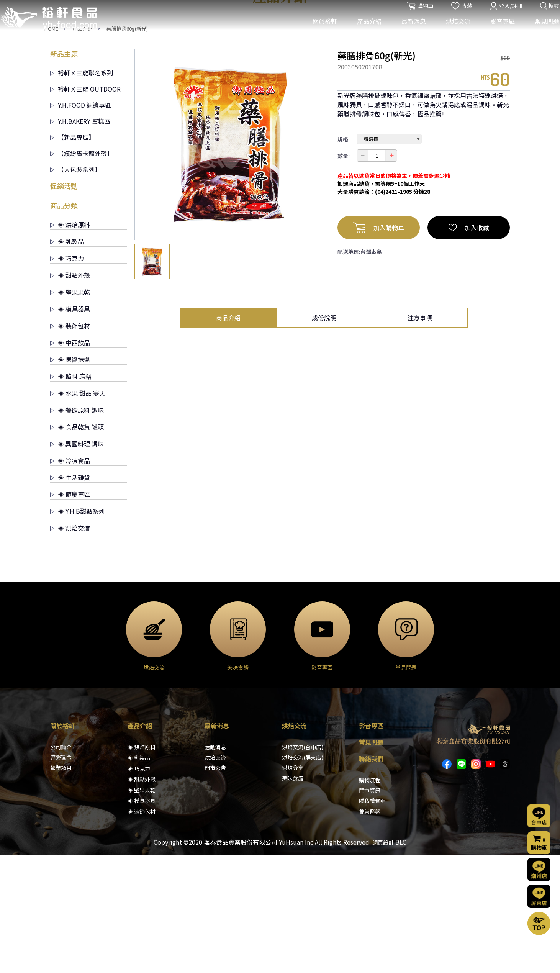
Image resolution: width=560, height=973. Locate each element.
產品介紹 (364, 30)
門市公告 (215, 886)
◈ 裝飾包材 (70, 444)
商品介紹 (228, 436)
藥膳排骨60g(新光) (127, 147)
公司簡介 (61, 865)
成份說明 (324, 436)
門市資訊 (370, 908)
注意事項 (420, 436)
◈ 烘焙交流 (70, 646)
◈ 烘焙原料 (70, 342)
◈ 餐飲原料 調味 (77, 528)
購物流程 (370, 898)
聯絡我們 (371, 876)
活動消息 (215, 865)
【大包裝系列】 (75, 287)
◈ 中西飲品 (70, 460)
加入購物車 (379, 346)
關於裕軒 (320, 30)
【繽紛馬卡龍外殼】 (82, 271)
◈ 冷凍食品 (70, 578)
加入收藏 (469, 346)
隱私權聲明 (372, 919)
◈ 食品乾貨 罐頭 (77, 545)
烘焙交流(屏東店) (303, 875)
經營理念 (61, 875)
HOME (51, 147)
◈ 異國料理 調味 (77, 562)
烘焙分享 (293, 886)
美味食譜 (293, 896)
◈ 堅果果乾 (70, 410)
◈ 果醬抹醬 (70, 477)
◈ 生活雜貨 (70, 595)
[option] (230, 262)
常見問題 (542, 30)
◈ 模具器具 (70, 427)
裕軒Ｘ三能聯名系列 (82, 191)
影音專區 (498, 30)
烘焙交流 (453, 30)
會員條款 (370, 929)
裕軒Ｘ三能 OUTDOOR (85, 207)
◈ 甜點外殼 (70, 393)
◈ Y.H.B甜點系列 (77, 629)
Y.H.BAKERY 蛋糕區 (80, 239)
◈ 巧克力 (67, 376)
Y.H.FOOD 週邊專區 (81, 223)
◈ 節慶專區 (70, 612)
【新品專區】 (72, 255)
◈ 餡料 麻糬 (71, 494)
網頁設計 (383, 960)
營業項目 (61, 886)
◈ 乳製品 (67, 359)
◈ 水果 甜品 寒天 (78, 511)
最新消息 (409, 30)
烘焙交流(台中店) (303, 865)
